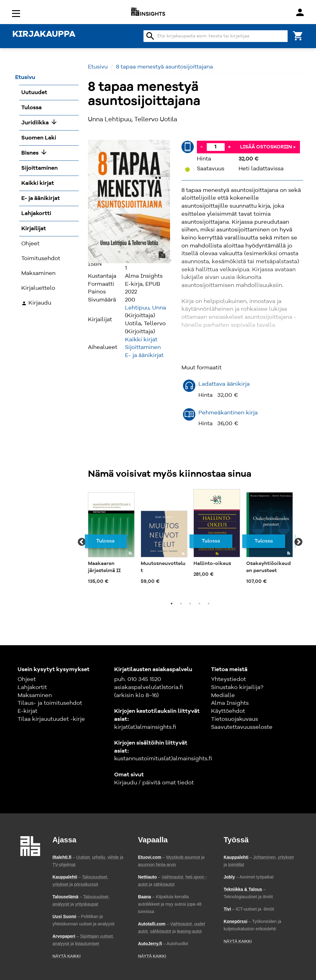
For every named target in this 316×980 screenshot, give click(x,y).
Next (298, 542)
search (150, 36)
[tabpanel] (111, 539)
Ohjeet (27, 679)
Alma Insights (230, 703)
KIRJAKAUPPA (44, 35)
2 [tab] (181, 604)
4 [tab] (199, 604)
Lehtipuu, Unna (146, 308)
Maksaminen (35, 696)
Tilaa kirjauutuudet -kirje (51, 719)
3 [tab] (190, 604)
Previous (82, 542)
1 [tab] (172, 604)
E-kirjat (27, 711)
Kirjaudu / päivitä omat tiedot (154, 783)
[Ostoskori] (298, 35)
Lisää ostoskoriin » (268, 147)
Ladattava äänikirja (224, 384)
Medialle (223, 696)
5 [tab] (209, 604)
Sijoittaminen (143, 347)
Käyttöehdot (228, 711)
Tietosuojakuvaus (235, 719)
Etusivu (98, 67)
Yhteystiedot (229, 679)
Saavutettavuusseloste (242, 727)
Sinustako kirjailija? (237, 687)
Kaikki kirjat (141, 340)
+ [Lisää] (229, 147)
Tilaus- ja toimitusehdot (50, 703)
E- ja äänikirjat (144, 355)
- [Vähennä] (202, 147)
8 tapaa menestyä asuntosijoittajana (164, 67)
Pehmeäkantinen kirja (228, 413)
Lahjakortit (32, 687)
